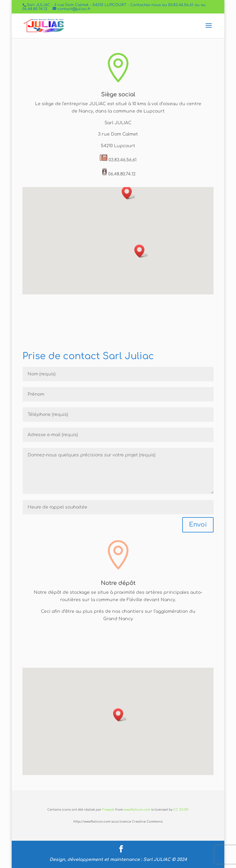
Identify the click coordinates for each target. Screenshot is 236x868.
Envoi (198, 525)
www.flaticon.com (137, 810)
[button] (141, 251)
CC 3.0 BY (181, 810)
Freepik (108, 810)
